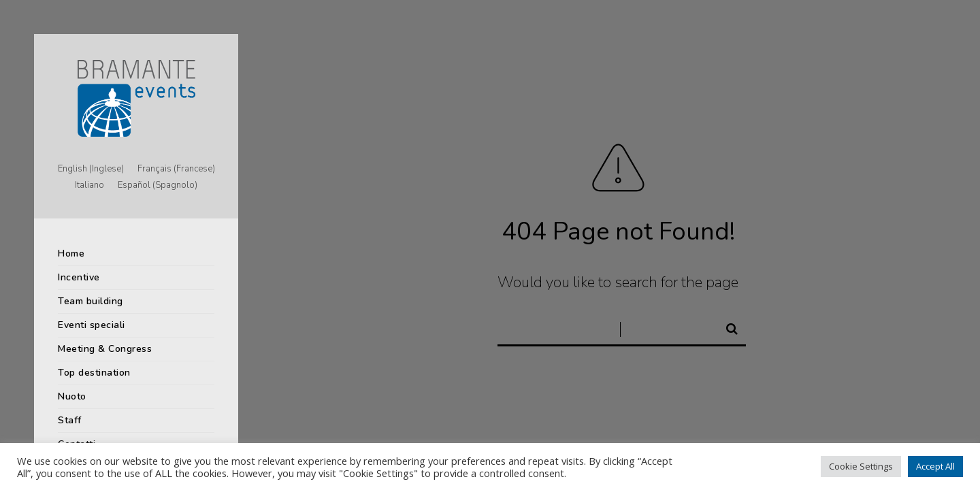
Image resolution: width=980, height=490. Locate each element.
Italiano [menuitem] (89, 186)
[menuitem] (91, 169)
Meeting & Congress (105, 349)
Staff (70, 420)
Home (71, 254)
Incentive (79, 277)
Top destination (94, 373)
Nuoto (72, 396)
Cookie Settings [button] (861, 466)
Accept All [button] (935, 466)
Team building (91, 301)
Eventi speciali (92, 325)
